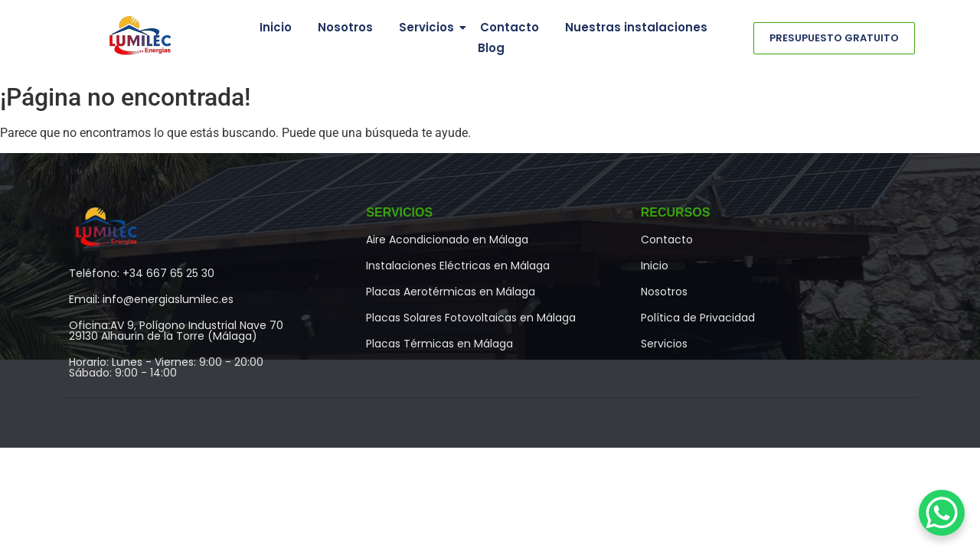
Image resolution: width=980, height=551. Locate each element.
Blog (491, 48)
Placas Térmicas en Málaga (439, 344)
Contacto (510, 27)
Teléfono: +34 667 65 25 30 (142, 273)
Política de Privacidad (698, 318)
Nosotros (345, 27)
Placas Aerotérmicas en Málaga (451, 292)
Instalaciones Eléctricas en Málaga (458, 266)
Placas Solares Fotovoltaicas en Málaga (471, 318)
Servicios (429, 27)
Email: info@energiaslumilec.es (151, 299)
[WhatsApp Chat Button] (942, 513)
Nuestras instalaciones (636, 27)
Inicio (276, 27)
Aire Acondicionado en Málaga (447, 240)
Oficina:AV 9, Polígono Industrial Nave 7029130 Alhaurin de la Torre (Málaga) (176, 331)
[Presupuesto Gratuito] (834, 38)
